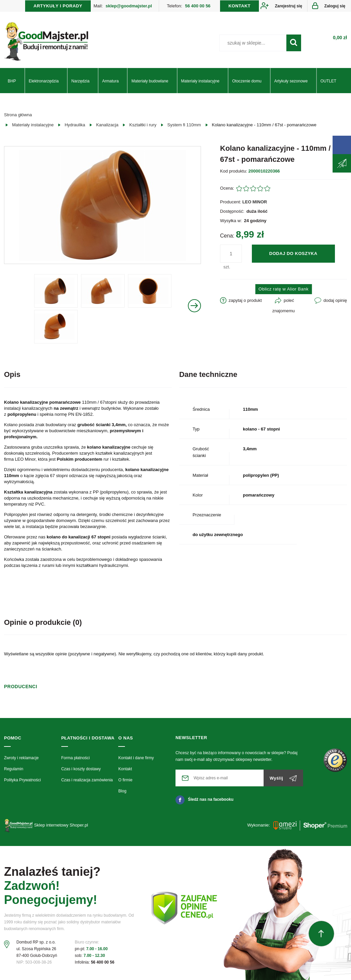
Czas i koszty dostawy (81, 769)
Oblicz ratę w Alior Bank (284, 289)
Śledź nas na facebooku (204, 799)
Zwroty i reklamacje (21, 758)
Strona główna (18, 115)
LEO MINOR (255, 202)
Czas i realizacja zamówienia (87, 780)
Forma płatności (76, 758)
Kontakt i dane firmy (136, 758)
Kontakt (125, 769)
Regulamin (14, 769)
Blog (122, 791)
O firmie (125, 780)
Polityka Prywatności (22, 780)
